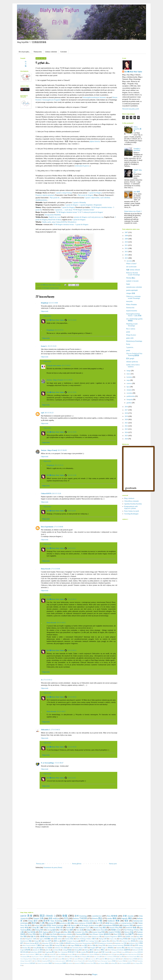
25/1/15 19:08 (53, 303)
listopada (130, 400)
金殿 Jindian (58, 939)
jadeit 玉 (48, 950)
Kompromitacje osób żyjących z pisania (131, 507)
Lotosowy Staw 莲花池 (129, 941)
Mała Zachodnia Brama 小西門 (79, 948)
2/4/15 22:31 (71, 548)
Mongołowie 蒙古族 (115, 959)
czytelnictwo (97, 916)
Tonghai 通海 (48, 945)
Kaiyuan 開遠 (61, 959)
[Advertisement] (76, 845)
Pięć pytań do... (55, 198)
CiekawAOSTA (61, 222)
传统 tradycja (54, 918)
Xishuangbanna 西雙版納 (111, 925)
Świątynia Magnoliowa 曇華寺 (113, 937)
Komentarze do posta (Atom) (53, 867)
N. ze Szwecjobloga (47, 763)
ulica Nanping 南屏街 (125, 963)
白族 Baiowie (72, 925)
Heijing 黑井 (39, 930)
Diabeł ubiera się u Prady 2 (133, 211)
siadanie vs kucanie (132, 281)
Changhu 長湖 (115, 952)
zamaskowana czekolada (134, 287)
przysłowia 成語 (65, 923)
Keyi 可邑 (69, 959)
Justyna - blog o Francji (55, 380)
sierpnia (129, 390)
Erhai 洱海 (32, 934)
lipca (128, 387)
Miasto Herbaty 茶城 (91, 954)
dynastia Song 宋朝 (98, 932)
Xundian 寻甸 (131, 961)
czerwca (129, 383)
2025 (127, 436)
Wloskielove (72, 222)
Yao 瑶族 (93, 945)
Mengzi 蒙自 (38, 941)
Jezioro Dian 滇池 (102, 930)
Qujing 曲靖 (119, 954)
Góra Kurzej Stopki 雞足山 (134, 957)
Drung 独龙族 (37, 948)
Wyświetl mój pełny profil (131, 109)
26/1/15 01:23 (49, 413)
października (131, 396)
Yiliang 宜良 (102, 945)
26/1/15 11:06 (72, 475)
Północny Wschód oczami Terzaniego (133, 274)
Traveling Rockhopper (131, 514)
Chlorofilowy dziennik (131, 501)
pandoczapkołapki (132, 290)
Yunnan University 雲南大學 (53, 928)
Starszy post (113, 864)
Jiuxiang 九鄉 (71, 954)
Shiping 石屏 (103, 939)
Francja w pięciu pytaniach (45, 195)
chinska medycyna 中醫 (92, 921)
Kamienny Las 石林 (121, 943)
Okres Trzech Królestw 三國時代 (32, 945)
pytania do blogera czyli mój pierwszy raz (89, 217)
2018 (127, 413)
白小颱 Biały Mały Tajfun (55, 320)
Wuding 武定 (91, 961)
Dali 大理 (99, 923)
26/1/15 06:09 (62, 450)
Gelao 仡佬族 (48, 948)
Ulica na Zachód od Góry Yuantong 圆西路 (134, 354)
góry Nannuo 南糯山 (103, 963)
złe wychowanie (131, 267)
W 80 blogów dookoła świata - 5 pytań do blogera (71, 224)
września (130, 393)
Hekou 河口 (116, 941)
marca (129, 374)
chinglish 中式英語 (114, 932)
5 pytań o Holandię (79, 202)
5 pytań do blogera (95, 193)
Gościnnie (64, 52)
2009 (127, 239)
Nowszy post (40, 864)
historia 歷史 (97, 918)
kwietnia (129, 377)
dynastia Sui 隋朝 (79, 963)
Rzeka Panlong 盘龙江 (33, 943)
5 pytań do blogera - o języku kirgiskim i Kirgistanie (83, 205)
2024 (127, 432)
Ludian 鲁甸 (77, 959)
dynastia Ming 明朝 (116, 928)
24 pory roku (113, 939)
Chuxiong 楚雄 (81, 934)
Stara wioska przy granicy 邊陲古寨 (62, 961)
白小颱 (26, 64)
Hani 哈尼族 (31, 932)
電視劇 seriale (116, 930)
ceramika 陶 (84, 952)
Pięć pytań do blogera (85, 195)
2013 (127, 252)
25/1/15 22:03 (72, 320)
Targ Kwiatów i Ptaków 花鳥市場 (40, 957)
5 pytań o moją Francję (64, 193)
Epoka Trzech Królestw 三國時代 (31, 954)
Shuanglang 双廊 (25, 957)
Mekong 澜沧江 (89, 950)
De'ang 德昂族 (125, 952)
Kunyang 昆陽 (80, 954)
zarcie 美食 (26, 916)
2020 (127, 419)
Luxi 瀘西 (86, 959)
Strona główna (77, 864)
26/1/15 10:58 (72, 432)
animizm (70, 963)
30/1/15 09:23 (72, 650)
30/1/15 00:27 (61, 712)
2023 (127, 429)
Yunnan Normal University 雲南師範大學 (120, 945)
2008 (127, 236)
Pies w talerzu (131, 329)
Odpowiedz (45, 311)
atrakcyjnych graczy (82, 166)
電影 (126, 921)
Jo (42, 680)
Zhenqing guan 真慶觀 (60, 963)
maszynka (129, 301)
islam (67, 945)
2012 (127, 248)
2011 (126, 245)
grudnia (129, 403)
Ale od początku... (24, 52)
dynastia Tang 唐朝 (100, 928)
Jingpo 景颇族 (75, 945)
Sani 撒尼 (84, 945)
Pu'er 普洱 (43, 934)
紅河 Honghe (56, 932)
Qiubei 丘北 (111, 954)
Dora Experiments (47, 527)
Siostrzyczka (130, 308)
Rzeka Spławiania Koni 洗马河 (133, 954)
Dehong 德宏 (78, 950)
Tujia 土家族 (60, 943)
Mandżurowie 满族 (26, 941)
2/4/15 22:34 (71, 778)
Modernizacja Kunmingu (134, 341)
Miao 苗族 (67, 932)
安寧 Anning (139, 945)
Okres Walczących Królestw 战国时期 (119, 950)
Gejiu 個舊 (44, 954)
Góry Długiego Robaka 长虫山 (28, 959)
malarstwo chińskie (66, 934)
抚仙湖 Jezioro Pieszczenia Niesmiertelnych (79, 943)
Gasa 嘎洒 (122, 957)
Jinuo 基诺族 (62, 954)
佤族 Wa (33, 937)
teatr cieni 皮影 (98, 957)
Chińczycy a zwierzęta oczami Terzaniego (133, 297)
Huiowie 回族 (129, 932)
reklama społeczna (132, 362)
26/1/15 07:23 (59, 330)
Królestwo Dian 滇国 (61, 948)
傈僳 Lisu (57, 941)
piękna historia (95, 141)
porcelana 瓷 (56, 950)
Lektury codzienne (51, 52)
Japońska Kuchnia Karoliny (133, 504)
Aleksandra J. (46, 730)
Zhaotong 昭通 (73, 957)
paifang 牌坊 (114, 963)
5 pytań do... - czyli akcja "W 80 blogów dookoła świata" (74, 210)
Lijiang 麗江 (36, 928)
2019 (127, 416)
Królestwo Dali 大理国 (136, 943)
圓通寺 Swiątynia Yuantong (70, 941)
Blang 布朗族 (123, 939)
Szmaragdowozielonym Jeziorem (94, 97)
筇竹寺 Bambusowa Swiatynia (103, 943)
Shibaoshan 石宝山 (47, 943)
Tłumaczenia (38, 52)
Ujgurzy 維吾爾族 (45, 939)
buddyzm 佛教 (114, 921)
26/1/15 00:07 (66, 366)
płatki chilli (130, 338)
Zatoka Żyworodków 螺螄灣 (45, 963)
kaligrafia (89, 930)
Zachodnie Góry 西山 (81, 932)
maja (128, 380)
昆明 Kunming (81, 916)
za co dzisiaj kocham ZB (126, 923)
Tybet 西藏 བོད (129, 934)
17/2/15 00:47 (59, 763)
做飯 (65, 916)
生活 (66, 918)
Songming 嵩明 (46, 961)
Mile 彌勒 (105, 959)
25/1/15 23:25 (52, 346)
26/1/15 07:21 (59, 465)
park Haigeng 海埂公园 (86, 957)
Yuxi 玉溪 (80, 930)
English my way (54, 217)
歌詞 (34, 923)
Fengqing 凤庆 (71, 937)
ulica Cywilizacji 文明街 (111, 957)
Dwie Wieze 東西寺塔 (137, 952)
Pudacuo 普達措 (133, 959)
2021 (127, 423)
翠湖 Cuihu (73, 921)
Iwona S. (44, 346)
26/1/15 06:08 (68, 380)
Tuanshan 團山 (121, 948)
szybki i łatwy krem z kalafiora (133, 366)
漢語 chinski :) (47, 916)
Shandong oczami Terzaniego (132, 325)
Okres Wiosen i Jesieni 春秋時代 (99, 934)
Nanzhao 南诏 (69, 939)
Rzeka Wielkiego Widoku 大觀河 (86, 939)
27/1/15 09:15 (72, 599)
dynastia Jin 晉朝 (38, 950)
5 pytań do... (130, 347)
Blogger (95, 974)
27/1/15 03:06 (56, 569)
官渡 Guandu (105, 952)
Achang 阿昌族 (67, 950)
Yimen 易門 (48, 941)
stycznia (129, 261)
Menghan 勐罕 (94, 948)
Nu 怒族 (124, 959)
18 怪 (61, 930)
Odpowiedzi (47, 316)
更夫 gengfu (130, 359)
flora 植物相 (112, 916)
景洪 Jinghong (44, 932)
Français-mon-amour (54, 366)
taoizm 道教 (39, 925)
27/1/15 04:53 (55, 730)
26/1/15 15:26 (56, 494)
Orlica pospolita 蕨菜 (137, 129)
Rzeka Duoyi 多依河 (36, 952)
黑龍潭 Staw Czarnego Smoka (89, 941)
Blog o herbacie (129, 498)
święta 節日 (33, 921)
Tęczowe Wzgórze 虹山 (79, 961)
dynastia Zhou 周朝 (91, 963)
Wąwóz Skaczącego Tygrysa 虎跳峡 (106, 961)
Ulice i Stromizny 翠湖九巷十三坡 (68, 952)
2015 (127, 258)
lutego (129, 371)
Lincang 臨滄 (51, 930)
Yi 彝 (42, 923)
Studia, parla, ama (49, 222)
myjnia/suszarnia (132, 311)
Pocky (128, 344)
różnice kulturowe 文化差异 (83, 923)
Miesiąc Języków (83, 937)
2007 (127, 232)
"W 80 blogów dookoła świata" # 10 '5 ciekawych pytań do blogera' (79, 212)
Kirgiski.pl (45, 303)
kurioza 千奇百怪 (80, 918)
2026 (127, 439)
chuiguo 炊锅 (131, 293)
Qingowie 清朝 (128, 925)
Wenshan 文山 (55, 957)
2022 (127, 426)
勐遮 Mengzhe (94, 952)
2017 (127, 410)
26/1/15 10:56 (72, 392)
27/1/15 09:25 (72, 697)
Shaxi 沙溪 (117, 934)
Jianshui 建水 (71, 928)
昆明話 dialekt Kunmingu (55, 925)
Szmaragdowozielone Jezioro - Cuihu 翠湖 (134, 315)
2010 (127, 242)
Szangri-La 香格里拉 (108, 948)
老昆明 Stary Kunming (53, 921)
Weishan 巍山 (131, 278)
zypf (42, 413)
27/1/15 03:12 (48, 680)
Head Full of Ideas (55, 220)
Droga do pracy (131, 335)
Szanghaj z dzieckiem (137, 150)
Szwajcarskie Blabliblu (53, 215)
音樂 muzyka (128, 916)
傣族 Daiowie (110, 923)
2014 (127, 255)
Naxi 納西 (70, 930)
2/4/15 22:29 (71, 511)
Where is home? (131, 264)
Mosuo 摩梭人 (101, 950)
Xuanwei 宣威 (122, 961)
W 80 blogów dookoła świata (50, 288)
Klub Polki (53, 934)
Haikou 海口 (42, 959)
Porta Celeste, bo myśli (132, 511)
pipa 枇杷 (137, 192)
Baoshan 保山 (27, 948)
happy (128, 284)
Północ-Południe (131, 305)
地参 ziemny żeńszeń (133, 270)
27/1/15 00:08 (59, 527)
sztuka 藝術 (112, 918)
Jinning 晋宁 (53, 954)
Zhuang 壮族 (59, 945)
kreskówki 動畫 (131, 928)
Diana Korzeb (46, 569)
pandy (128, 332)
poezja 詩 (52, 923)
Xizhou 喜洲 (64, 957)
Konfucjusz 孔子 (84, 928)
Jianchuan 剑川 (51, 959)
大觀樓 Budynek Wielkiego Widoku (51, 937)
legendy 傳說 (127, 918)
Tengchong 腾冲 (50, 952)
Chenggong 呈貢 (135, 939)
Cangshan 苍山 (105, 941)
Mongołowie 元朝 (31, 939)
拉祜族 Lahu (129, 937)
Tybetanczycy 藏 (96, 937)
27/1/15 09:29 (72, 747)
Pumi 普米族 (102, 954)
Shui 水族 (37, 961)
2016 (127, 407)
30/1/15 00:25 (61, 623)
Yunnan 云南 (38, 918)
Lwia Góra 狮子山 (95, 959)
